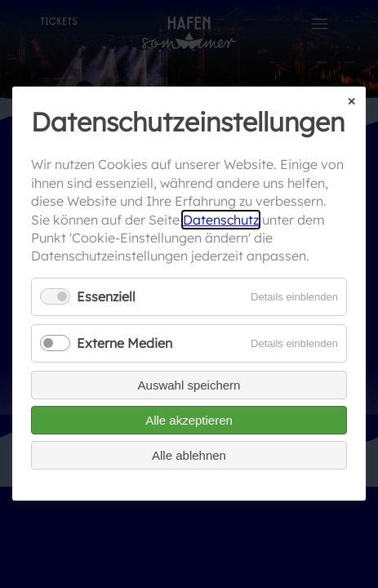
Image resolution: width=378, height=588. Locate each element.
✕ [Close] (351, 102)
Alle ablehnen (189, 456)
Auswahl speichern (189, 386)
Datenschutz (221, 220)
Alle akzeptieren (189, 421)
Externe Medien (125, 343)
